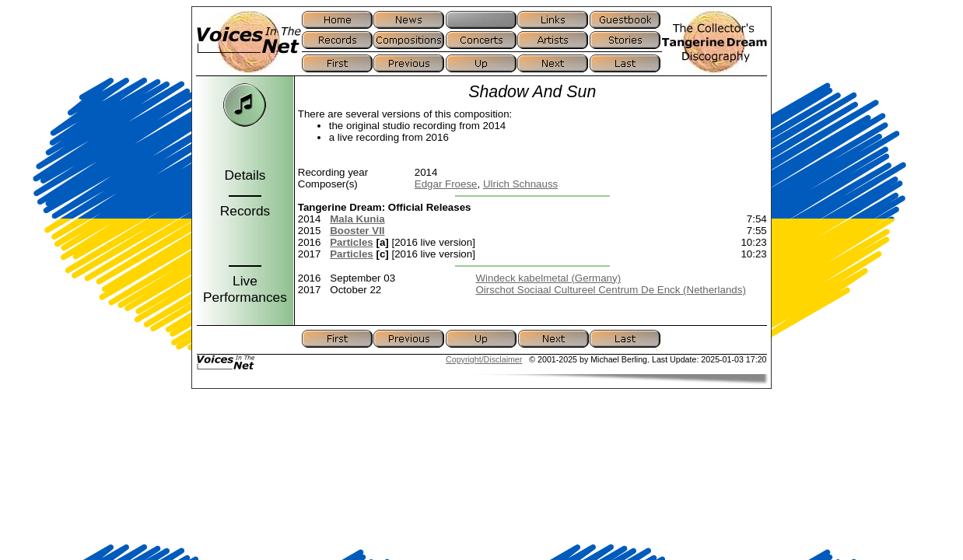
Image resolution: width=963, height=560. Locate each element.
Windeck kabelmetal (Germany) (548, 278)
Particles (352, 242)
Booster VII (357, 231)
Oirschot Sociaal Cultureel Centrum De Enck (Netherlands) (610, 290)
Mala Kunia (357, 219)
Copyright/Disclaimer (484, 359)
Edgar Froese (446, 184)
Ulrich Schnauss (520, 184)
